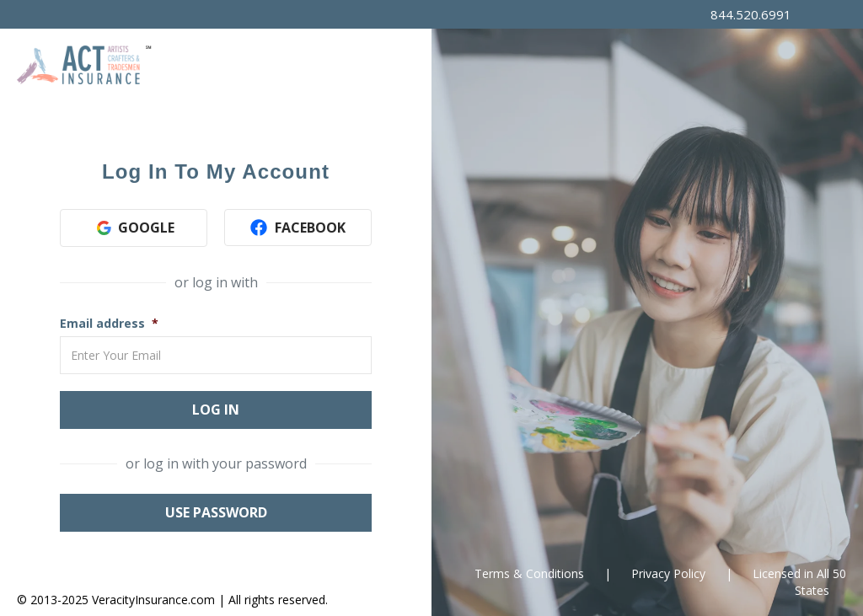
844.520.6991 (751, 14)
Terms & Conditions (529, 573)
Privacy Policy (668, 573)
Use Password (216, 512)
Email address (102, 323)
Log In (216, 410)
